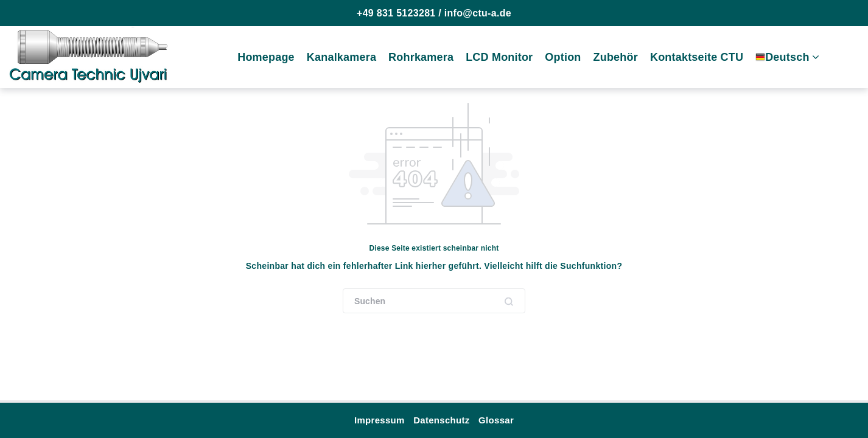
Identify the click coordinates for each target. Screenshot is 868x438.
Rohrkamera (421, 57)
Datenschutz (441, 420)
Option (563, 57)
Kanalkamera (341, 57)
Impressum (380, 420)
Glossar (496, 420)
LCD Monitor (499, 57)
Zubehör (616, 57)
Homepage (266, 57)
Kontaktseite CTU (697, 57)
